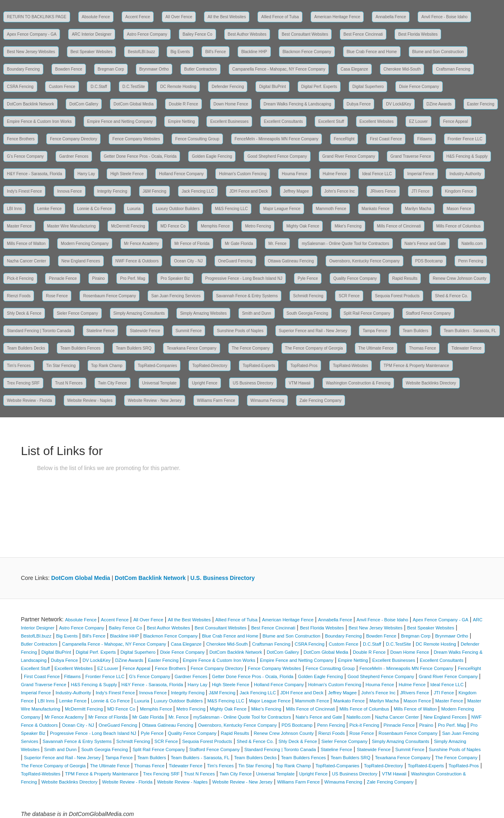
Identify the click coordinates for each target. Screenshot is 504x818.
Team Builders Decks (26, 348)
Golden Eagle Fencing (212, 156)
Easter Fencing (481, 104)
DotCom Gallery (84, 104)
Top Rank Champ (107, 366)
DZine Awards (439, 104)
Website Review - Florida (29, 400)
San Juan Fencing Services (176, 296)
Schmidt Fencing (308, 296)
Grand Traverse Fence (411, 156)
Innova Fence (70, 191)
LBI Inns (14, 209)
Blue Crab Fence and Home (372, 52)
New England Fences (81, 261)
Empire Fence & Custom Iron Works (39, 121)
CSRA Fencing (20, 87)
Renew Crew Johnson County (459, 278)
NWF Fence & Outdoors (137, 261)
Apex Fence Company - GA (32, 34)
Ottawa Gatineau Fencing (291, 261)
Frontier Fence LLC (465, 139)
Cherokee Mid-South (402, 69)
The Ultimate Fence (376, 348)
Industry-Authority (465, 174)
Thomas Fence (423, 348)
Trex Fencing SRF (23, 383)
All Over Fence (179, 17)
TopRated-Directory (210, 366)
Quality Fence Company (355, 278)
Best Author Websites (247, 34)
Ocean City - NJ (188, 261)
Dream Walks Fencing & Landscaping (297, 104)
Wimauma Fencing (267, 400)
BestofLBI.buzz (141, 52)
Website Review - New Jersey (155, 400)
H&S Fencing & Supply (467, 156)
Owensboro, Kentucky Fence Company (365, 261)
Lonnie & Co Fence (94, 209)
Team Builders (415, 331)
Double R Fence (183, 104)
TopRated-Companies (158, 366)
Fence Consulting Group (197, 139)
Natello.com (472, 244)
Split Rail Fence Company (367, 313)
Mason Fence (459, 209)
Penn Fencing (471, 261)
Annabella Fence (391, 17)
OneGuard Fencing (235, 261)
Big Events (180, 52)
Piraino (98, 278)
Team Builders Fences (80, 348)
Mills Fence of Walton (26, 244)
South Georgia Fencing (308, 313)
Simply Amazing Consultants (139, 313)
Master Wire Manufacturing (71, 226)
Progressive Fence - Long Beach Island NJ (244, 278)
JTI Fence (420, 191)
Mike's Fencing (348, 226)
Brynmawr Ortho (154, 69)
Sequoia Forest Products (397, 296)
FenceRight (344, 139)
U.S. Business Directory (223, 578)
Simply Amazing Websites (203, 313)
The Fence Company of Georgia (314, 348)
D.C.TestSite (134, 87)
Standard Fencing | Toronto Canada (39, 331)
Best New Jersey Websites (31, 52)
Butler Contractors (201, 69)
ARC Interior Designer (92, 34)
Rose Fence (57, 296)
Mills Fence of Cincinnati (399, 226)
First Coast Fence (386, 139)
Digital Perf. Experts (319, 87)
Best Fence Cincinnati (363, 34)
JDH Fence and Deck (249, 191)
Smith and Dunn (257, 313)
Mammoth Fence (331, 209)
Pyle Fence (308, 278)
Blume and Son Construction (438, 52)
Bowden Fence (69, 69)
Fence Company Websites (136, 139)
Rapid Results (405, 278)
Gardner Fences (74, 156)
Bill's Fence (216, 52)
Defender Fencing (228, 87)
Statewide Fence (145, 331)
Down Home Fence (231, 104)
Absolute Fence (96, 17)
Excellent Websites (377, 121)
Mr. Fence (277, 244)
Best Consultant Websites (305, 34)
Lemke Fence (50, 209)
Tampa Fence (375, 331)
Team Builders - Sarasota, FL (470, 331)
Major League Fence (282, 209)
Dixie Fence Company (419, 87)
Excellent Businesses (229, 121)
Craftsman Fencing (453, 69)
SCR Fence (349, 296)
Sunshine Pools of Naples (240, 331)
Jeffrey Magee (296, 191)
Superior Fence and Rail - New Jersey (313, 331)
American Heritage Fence (337, 17)
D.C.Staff (99, 87)
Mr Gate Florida (239, 244)
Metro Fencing (258, 226)
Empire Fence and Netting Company (120, 121)
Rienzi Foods (19, 296)
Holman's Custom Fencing (243, 174)
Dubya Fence (359, 104)
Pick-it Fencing (20, 278)
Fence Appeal (456, 121)
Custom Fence (62, 87)
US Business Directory (253, 383)
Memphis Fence (215, 226)
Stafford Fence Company (428, 313)
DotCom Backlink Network (30, 104)
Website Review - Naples (90, 400)
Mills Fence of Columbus (458, 226)
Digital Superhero (368, 87)
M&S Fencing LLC (231, 209)
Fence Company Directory (73, 139)
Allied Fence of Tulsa (280, 17)
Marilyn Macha (418, 209)
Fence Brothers (21, 139)
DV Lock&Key (399, 104)
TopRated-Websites (351, 366)
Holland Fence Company (181, 174)
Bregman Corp (111, 69)
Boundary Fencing (23, 69)
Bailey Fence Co (197, 34)
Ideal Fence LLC (377, 174)
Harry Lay (86, 174)
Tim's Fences (19, 366)
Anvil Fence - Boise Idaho (444, 17)
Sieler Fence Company (77, 313)
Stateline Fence (101, 331)
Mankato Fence (376, 209)
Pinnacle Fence (63, 278)
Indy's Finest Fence (24, 191)
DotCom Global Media (133, 104)
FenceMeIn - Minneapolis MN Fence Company (277, 139)
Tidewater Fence (466, 348)
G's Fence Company (25, 156)
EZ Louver (418, 121)
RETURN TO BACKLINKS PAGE (37, 17)
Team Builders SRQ (134, 348)
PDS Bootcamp (429, 261)
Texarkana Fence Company (191, 348)
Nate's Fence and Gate (426, 244)
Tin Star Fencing (61, 366)
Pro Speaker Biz (175, 278)
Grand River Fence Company (349, 156)
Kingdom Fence (459, 191)
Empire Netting (181, 121)
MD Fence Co (173, 226)
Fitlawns (425, 139)
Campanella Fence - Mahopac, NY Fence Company (279, 69)
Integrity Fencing (112, 191)
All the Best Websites (227, 17)
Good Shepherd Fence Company (277, 156)
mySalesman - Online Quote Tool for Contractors (345, 244)
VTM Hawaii (300, 383)
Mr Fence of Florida (192, 244)
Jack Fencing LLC (198, 191)
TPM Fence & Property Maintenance (416, 366)
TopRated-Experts (259, 366)
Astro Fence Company (147, 34)
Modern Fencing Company (85, 244)
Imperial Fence (420, 174)
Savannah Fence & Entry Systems (247, 296)
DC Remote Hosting (178, 87)
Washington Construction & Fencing (358, 383)
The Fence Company (251, 348)
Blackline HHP (254, 52)
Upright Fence (205, 383)
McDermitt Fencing (128, 226)
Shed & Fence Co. (452, 296)
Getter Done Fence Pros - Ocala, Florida (140, 156)
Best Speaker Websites (92, 52)
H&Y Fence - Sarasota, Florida (34, 174)
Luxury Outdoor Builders (178, 209)
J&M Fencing (154, 191)
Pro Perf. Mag (133, 278)
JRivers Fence (383, 191)
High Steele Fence (127, 174)
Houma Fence (295, 174)
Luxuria (134, 209)
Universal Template (160, 383)
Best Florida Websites (418, 34)
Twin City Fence (113, 383)
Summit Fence (189, 331)
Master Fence (19, 226)
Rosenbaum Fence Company (109, 296)
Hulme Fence (335, 174)
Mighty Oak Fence (303, 226)
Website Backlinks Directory (431, 383)
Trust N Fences (69, 383)
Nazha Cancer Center (27, 261)
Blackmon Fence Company (307, 52)
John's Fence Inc (340, 191)
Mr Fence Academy (142, 244)
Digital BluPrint (272, 87)
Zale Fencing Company (321, 400)
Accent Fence (138, 17)
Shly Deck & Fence (24, 313)
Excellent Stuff (331, 121)
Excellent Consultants (283, 121)
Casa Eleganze (354, 69)
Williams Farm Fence (216, 400)
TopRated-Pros (304, 366)
